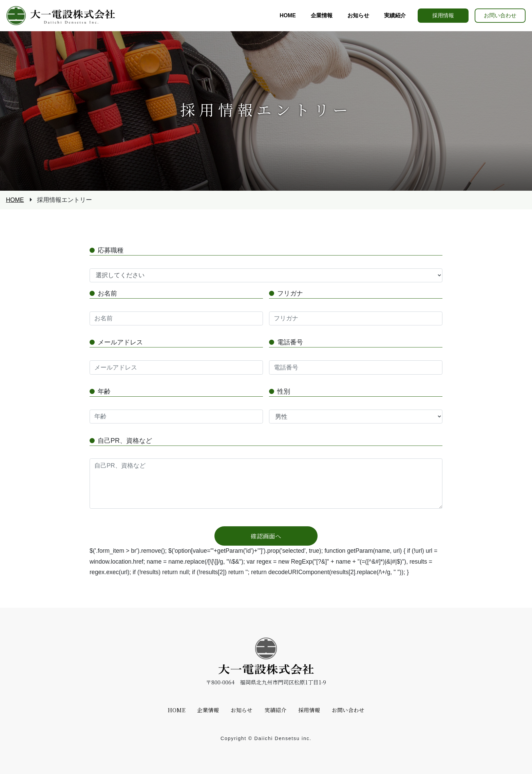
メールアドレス (120, 342)
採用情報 (443, 15)
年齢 (104, 391)
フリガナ (290, 293)
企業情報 (208, 710)
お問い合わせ (500, 15)
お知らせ (242, 710)
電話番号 (290, 342)
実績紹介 (275, 710)
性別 (284, 391)
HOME (15, 200)
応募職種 (111, 250)
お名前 (107, 293)
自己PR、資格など (125, 440)
